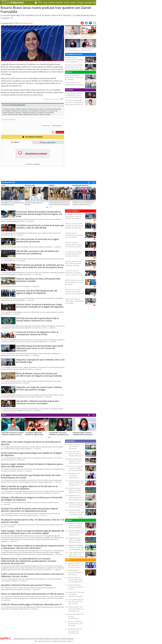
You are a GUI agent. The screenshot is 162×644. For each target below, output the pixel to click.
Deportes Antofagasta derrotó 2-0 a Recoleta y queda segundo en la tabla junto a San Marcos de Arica (76, 549)
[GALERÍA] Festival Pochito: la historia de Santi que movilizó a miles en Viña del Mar (40, 227)
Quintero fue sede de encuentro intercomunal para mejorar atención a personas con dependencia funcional (29, 510)
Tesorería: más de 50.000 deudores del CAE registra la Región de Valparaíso (37, 292)
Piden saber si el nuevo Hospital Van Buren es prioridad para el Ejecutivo (31, 443)
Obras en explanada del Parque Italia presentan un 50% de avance (32, 594)
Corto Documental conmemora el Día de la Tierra (76, 587)
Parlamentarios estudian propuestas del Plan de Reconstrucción (75, 573)
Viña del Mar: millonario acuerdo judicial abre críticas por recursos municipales (38, 402)
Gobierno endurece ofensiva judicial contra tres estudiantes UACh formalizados (73, 246)
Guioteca (49, 641)
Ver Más (81, 517)
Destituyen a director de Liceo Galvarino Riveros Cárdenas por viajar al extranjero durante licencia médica (74, 218)
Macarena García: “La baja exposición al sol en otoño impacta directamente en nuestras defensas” (76, 567)
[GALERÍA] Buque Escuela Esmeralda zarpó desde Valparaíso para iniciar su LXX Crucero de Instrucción (40, 348)
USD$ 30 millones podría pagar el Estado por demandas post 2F (31, 604)
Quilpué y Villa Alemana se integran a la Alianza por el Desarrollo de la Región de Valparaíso (32, 499)
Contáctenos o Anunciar (38, 639)
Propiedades (63, 641)
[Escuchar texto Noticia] (62, 99)
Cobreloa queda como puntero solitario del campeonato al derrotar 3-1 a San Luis (76, 485)
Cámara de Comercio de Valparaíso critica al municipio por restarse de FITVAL (37, 333)
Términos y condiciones (52, 639)
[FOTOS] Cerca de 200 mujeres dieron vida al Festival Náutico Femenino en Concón (37, 319)
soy (30, 221)
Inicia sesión (34, 115)
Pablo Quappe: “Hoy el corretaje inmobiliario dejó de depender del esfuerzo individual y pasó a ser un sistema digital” (33, 532)
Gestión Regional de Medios (22, 639)
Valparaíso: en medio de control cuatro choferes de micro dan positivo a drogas (39, 388)
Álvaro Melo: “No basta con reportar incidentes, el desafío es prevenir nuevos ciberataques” (76, 596)
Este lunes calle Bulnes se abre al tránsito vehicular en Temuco (76, 455)
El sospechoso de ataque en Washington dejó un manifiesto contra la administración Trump (74, 255)
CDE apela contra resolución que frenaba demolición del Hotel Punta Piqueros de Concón (31, 476)
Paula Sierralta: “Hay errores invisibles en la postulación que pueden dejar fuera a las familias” (76, 611)
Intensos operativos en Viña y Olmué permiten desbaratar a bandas (38, 280)
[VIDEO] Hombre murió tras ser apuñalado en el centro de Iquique (75, 282)
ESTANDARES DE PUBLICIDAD (67, 639)
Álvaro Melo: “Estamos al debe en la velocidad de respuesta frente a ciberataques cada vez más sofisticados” (32, 547)
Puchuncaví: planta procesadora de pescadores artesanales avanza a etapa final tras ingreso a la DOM (39, 214)
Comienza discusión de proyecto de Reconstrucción (75, 631)
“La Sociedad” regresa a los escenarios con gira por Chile (76, 602)
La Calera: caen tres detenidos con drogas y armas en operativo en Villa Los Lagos (75, 274)
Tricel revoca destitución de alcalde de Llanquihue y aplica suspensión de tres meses (74, 103)
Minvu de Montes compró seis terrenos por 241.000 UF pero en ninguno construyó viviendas (39, 375)
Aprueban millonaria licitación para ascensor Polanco (26, 585)
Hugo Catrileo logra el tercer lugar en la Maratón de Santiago (74, 77)
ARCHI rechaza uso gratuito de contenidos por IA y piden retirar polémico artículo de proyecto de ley (40, 266)
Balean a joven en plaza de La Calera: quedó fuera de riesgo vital (75, 462)
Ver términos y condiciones (32, 164)
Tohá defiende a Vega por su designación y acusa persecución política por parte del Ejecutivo (74, 96)
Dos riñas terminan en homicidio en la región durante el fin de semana (38, 240)
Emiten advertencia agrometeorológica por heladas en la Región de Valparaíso (32, 454)
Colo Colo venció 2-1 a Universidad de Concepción (75, 84)
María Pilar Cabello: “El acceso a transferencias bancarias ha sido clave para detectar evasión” (76, 619)
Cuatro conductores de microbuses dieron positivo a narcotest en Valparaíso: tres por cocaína (32, 575)
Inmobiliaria (56, 641)
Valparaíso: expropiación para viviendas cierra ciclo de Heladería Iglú (40, 361)
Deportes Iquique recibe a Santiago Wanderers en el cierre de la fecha (75, 491)
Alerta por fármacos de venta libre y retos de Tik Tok (76, 624)
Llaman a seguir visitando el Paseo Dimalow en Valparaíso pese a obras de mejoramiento (32, 465)
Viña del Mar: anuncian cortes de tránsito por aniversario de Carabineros (37, 252)
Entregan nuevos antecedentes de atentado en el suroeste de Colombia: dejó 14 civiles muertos (74, 62)
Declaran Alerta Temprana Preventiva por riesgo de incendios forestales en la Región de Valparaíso (40, 306)
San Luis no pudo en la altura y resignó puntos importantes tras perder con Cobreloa (76, 470)
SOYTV (4, 415)
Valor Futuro (42, 641)
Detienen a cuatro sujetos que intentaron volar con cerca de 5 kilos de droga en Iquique (74, 68)
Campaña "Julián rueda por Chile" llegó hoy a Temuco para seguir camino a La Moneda (76, 514)
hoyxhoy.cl (70, 641)
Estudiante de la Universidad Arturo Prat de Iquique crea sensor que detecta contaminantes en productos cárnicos (76, 501)
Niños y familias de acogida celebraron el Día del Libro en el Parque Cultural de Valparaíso (29, 487)
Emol (36, 641)
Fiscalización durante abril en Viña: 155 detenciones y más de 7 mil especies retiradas (33, 521)
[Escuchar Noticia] (12, 18)
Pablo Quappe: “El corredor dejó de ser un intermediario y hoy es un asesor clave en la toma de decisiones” (76, 582)
